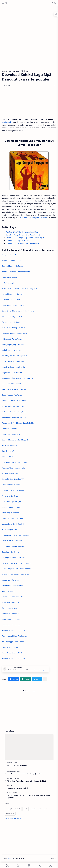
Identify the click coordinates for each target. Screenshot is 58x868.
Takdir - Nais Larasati (10, 608)
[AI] (25, 809)
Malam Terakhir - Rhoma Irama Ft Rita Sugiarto (19, 289)
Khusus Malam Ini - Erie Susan (13, 406)
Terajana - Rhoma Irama (11, 255)
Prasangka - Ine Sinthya (11, 496)
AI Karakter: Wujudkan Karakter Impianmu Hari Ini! (26, 781)
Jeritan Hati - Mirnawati (10, 580)
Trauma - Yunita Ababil (10, 602)
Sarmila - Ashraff (8, 451)
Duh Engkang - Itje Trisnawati (13, 546)
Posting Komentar (29, 691)
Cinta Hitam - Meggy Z (10, 277)
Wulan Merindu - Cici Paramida (13, 630)
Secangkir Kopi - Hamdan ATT (13, 479)
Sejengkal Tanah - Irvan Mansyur (14, 389)
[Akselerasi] (43, 809)
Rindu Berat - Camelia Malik (12, 653)
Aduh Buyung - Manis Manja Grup (14, 356)
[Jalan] (18, 771)
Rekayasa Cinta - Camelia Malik (13, 468)
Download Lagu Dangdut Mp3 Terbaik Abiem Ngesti (25, 238)
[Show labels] (14, 818)
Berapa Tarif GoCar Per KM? (17, 765)
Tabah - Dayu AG (8, 457)
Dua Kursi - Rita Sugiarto (11, 300)
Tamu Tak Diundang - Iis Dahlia (13, 328)
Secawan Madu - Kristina (11, 507)
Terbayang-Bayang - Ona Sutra (13, 345)
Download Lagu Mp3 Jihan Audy (18, 241)
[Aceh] (18, 809)
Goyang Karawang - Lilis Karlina (14, 558)
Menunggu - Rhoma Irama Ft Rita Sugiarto (18, 378)
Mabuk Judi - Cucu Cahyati (12, 350)
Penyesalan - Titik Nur (10, 647)
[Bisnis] (10, 785)
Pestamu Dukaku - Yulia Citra (13, 597)
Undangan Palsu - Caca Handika (14, 361)
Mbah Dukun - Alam (9, 445)
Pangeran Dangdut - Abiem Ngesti (15, 333)
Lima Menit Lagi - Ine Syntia (12, 502)
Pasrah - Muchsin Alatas (11, 434)
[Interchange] (12, 771)
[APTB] (10, 793)
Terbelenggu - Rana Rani (11, 619)
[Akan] (33, 809)
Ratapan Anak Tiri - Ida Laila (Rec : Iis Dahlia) (18, 423)
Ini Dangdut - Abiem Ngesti (12, 339)
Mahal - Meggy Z (8, 283)
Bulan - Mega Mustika (10, 530)
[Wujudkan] (18, 778)
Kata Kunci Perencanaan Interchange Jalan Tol (24, 774)
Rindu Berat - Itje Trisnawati (12, 541)
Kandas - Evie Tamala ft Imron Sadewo (16, 272)
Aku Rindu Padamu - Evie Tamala (14, 401)
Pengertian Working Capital (17, 788)
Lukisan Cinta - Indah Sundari (13, 524)
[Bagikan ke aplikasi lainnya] (45, 679)
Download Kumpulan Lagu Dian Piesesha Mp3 (23, 235)
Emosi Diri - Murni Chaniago (12, 518)
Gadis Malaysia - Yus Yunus (12, 395)
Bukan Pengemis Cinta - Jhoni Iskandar (16, 569)
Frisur (7, 3)
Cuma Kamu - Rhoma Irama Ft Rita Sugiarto (18, 311)
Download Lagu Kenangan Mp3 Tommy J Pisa (23, 243)
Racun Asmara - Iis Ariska (11, 485)
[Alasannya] (10, 814)
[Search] (55, 3)
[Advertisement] (29, 21)
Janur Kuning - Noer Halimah (13, 586)
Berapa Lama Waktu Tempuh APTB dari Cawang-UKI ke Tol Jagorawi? (29, 796)
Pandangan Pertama (10, 429)
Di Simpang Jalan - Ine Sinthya (13, 490)
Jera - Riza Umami (8, 591)
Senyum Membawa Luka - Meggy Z (15, 440)
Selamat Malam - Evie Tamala (13, 266)
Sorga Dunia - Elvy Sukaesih (12, 317)
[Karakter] (11, 778)
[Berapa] (11, 763)
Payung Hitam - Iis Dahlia (11, 322)
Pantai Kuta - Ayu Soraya (11, 625)
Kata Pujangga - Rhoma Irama (13, 642)
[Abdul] (9, 809)
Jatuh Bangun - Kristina (10, 513)
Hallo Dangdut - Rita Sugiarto (13, 305)
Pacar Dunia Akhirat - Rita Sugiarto (15, 636)
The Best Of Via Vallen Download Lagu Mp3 (22, 232)
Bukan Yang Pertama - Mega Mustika (16, 535)
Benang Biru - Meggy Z (10, 614)
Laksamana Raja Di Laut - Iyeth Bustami (16, 563)
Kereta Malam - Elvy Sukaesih (13, 294)
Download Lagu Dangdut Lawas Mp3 (34, 218)
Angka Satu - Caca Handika (12, 373)
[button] (52, 3)
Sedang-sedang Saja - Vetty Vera (14, 412)
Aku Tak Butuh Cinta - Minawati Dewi (16, 574)
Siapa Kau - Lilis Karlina (10, 552)
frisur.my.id (42, 670)
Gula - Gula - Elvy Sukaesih (12, 384)
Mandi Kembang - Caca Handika (14, 367)
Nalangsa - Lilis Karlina (10, 473)
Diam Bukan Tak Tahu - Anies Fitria (15, 462)
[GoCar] (16, 763)
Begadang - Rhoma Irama (11, 260)
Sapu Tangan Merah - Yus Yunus (14, 417)
